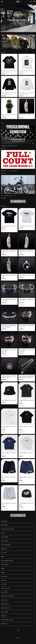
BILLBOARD (4, 616)
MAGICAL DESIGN (5, 604)
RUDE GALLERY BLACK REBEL (8, 529)
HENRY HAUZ (4, 549)
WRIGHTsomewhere (6, 588)
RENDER (3, 569)
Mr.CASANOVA (4, 600)
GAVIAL (3, 533)
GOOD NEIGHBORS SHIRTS (7, 561)
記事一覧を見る (18, 201)
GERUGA (3, 572)
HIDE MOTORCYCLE (5, 608)
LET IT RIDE (4, 584)
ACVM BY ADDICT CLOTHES (7, 620)
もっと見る (18, 515)
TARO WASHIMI (4, 592)
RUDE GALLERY (4, 525)
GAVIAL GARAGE (5, 537)
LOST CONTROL (5, 565)
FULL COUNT (4, 553)
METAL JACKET (4, 612)
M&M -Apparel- (4, 576)
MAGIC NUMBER (5, 541)
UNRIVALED (4, 580)
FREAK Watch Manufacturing (8, 596)
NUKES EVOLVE (5, 624)
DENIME (3, 557)
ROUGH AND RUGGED (6, 545)
